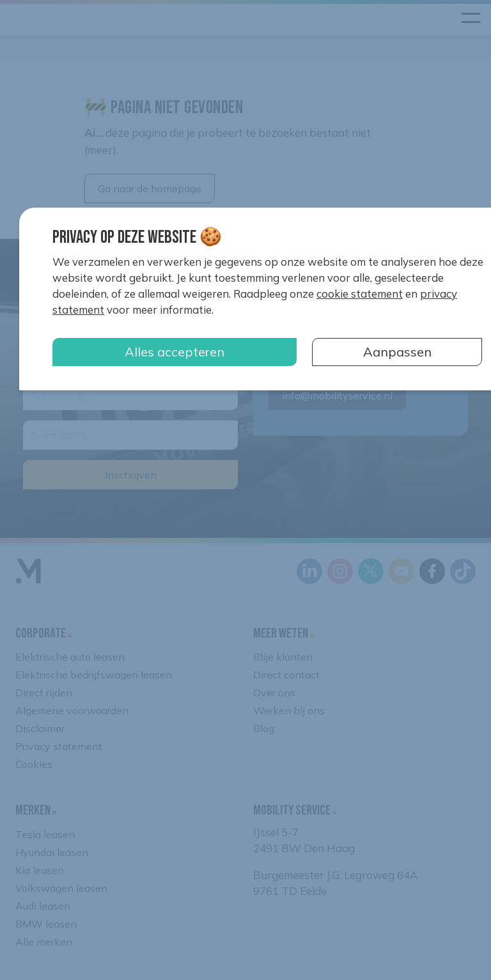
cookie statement (360, 294)
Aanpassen (397, 352)
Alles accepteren (175, 352)
